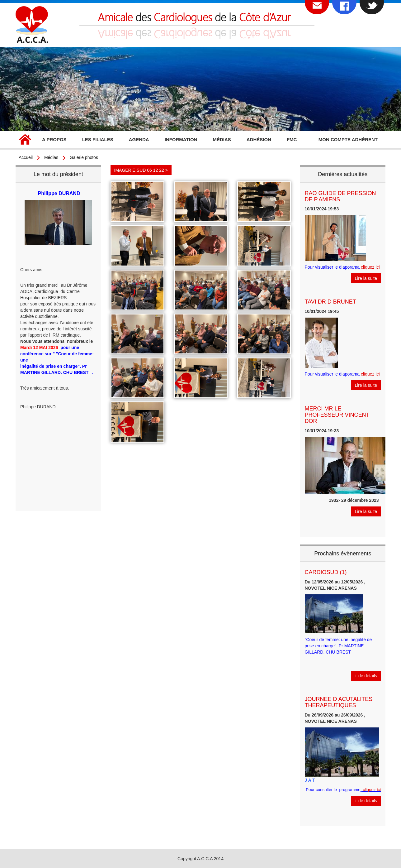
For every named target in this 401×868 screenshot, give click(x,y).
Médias (222, 139)
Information (181, 139)
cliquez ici (370, 267)
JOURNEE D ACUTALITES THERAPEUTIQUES (339, 702)
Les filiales (98, 139)
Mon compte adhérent (348, 139)
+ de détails (366, 676)
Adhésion (259, 139)
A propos (54, 139)
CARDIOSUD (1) (326, 572)
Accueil (25, 140)
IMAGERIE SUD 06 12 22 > (141, 170)
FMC (292, 139)
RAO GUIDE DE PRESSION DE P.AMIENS (340, 196)
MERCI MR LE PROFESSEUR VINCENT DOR (337, 415)
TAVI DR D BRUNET (330, 302)
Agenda (139, 139)
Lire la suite (366, 278)
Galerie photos (84, 157)
